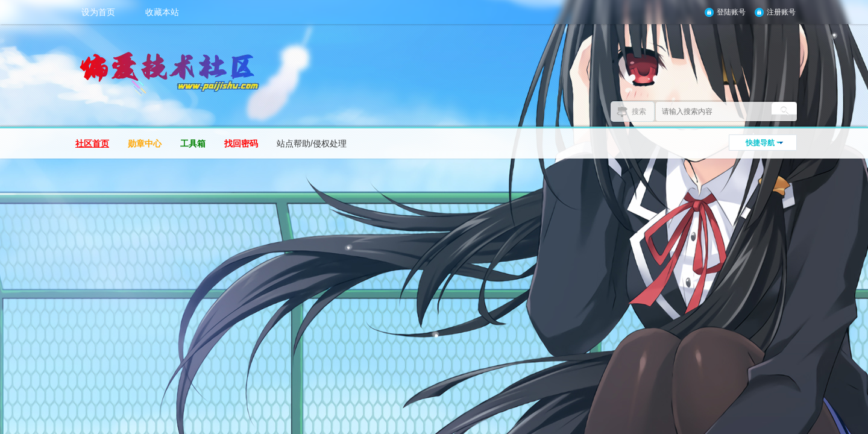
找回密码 (241, 143)
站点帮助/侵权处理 (312, 143)
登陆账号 (731, 12)
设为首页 (98, 12)
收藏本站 (162, 12)
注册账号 (781, 12)
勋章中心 (145, 143)
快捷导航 (760, 143)
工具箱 (193, 143)
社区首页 (92, 143)
